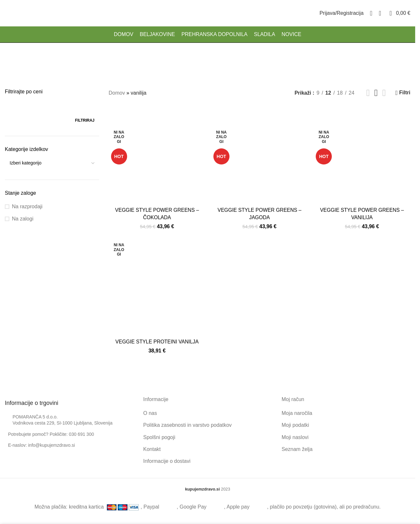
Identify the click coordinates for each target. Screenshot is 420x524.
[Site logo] (5, 14)
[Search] (371, 14)
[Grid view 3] (376, 93)
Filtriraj (85, 120)
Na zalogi (23, 219)
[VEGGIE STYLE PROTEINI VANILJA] (157, 287)
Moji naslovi (295, 437)
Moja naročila (297, 413)
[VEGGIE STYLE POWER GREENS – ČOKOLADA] (157, 155)
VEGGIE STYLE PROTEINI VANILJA (157, 341)
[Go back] (178, 61)
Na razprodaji (27, 206)
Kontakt (152, 449)
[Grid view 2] (368, 93)
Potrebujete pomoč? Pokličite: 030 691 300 (51, 434)
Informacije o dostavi (167, 461)
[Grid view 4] (384, 93)
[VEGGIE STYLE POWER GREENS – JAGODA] (260, 155)
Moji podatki (295, 425)
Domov (117, 93)
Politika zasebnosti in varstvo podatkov (187, 425)
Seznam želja (297, 449)
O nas (150, 413)
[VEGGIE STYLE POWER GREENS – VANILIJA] (362, 155)
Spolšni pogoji (159, 437)
